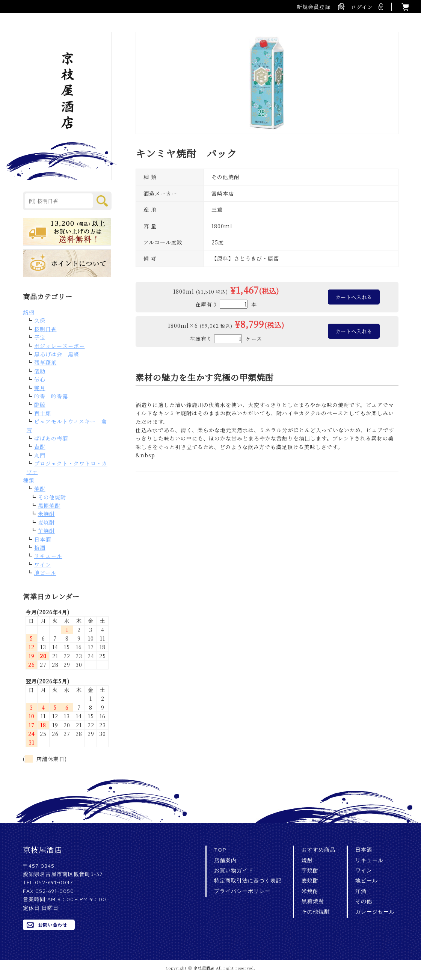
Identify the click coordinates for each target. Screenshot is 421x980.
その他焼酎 (52, 497)
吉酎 (40, 446)
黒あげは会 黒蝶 (57, 354)
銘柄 (29, 312)
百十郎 (43, 413)
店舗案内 (225, 860)
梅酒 (40, 547)
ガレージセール (375, 912)
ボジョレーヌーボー (60, 346)
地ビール (45, 573)
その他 (364, 901)
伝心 (40, 379)
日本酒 (43, 539)
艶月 (40, 388)
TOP (220, 850)
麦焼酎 (46, 522)
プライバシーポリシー (242, 891)
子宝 (40, 337)
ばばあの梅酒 (51, 438)
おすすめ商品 (318, 850)
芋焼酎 (46, 531)
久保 (40, 320)
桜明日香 (45, 329)
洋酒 (361, 891)
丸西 (40, 455)
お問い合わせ (53, 925)
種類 (29, 480)
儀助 (40, 371)
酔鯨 (40, 404)
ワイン (43, 564)
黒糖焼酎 (49, 505)
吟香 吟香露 (51, 396)
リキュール (48, 556)
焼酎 (40, 488)
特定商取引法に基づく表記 (248, 880)
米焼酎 (46, 514)
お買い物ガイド (234, 870)
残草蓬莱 (45, 362)
